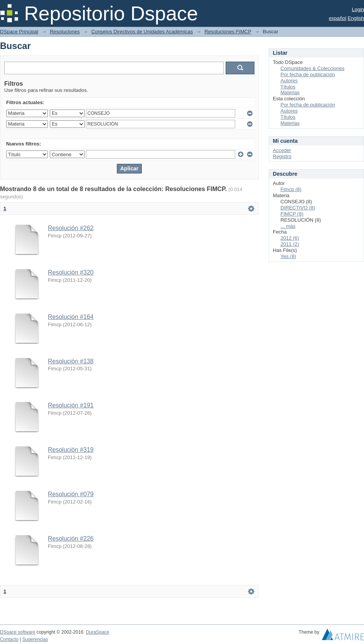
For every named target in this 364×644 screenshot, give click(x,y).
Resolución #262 (71, 228)
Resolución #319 (71, 450)
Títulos (288, 87)
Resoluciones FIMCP (228, 32)
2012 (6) (290, 238)
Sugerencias (35, 639)
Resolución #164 (71, 317)
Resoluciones (65, 32)
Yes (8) (288, 256)
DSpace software (18, 632)
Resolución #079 (71, 494)
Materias (290, 92)
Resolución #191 (71, 405)
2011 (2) (290, 244)
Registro (282, 156)
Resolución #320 (71, 272)
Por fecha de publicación (308, 74)
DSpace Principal (19, 32)
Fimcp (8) (291, 189)
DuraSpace (97, 632)
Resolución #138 (71, 361)
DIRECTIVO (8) (298, 208)
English (356, 18)
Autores (289, 81)
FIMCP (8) (292, 214)
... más (288, 226)
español (338, 18)
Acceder (282, 150)
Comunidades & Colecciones (312, 68)
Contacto (9, 639)
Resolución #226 (71, 539)
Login (358, 9)
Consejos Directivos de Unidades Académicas (142, 32)
